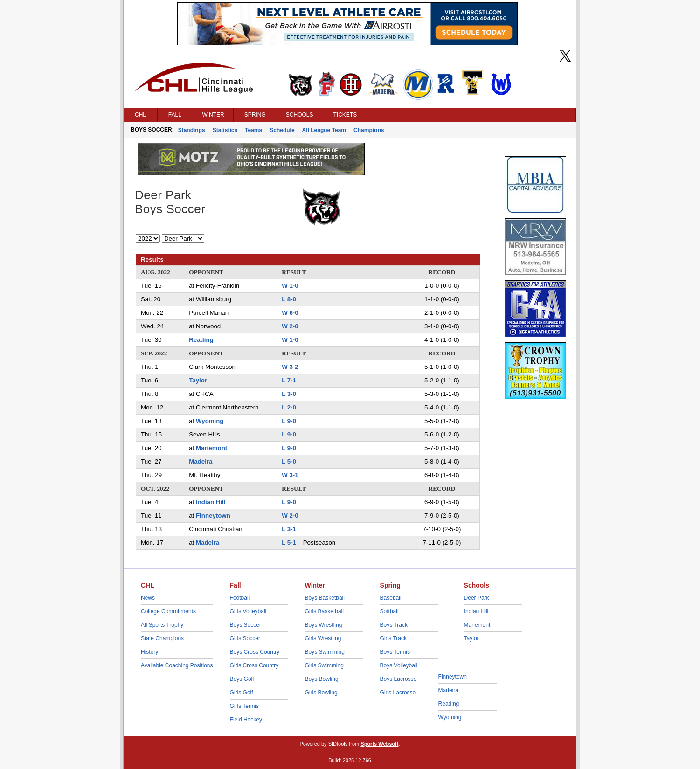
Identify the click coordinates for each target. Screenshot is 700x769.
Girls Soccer (245, 638)
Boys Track (394, 625)
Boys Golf (242, 679)
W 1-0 (290, 286)
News (148, 598)
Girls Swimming (324, 665)
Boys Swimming (325, 652)
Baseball (391, 598)
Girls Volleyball (248, 611)
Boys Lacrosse (399, 679)
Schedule (282, 130)
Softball (389, 611)
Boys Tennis (395, 652)
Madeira (201, 461)
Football (240, 598)
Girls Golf (242, 693)
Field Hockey (246, 720)
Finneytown (213, 516)
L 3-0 (289, 394)
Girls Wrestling (323, 638)
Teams (253, 130)
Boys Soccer (246, 625)
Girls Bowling (321, 693)
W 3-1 (290, 475)
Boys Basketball (325, 598)
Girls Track (393, 638)
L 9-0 (289, 421)
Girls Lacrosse (398, 693)
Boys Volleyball (399, 665)
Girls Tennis (244, 706)
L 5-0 (289, 461)
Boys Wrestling (324, 625)
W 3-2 (290, 367)
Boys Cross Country (255, 652)
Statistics (225, 130)
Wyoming (210, 421)
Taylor (198, 380)
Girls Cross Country (254, 665)
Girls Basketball (324, 611)
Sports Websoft (379, 744)
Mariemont (211, 448)
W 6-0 (290, 313)
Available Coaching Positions (177, 665)
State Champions (162, 638)
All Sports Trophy (162, 625)
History (149, 652)
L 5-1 (289, 543)
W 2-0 (290, 326)
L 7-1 (289, 380)
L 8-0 (289, 299)
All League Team (324, 130)
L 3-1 (289, 529)
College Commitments (168, 611)
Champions (369, 130)
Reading (201, 340)
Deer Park (477, 598)
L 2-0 (289, 407)
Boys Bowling (322, 679)
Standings (192, 130)
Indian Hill (211, 502)
